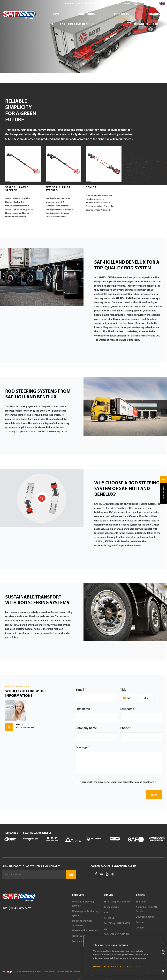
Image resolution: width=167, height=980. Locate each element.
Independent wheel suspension (83, 923)
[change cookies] (107, 967)
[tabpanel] (83, 37)
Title (123, 690)
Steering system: (12, 213)
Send (154, 795)
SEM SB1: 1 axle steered (17, 189)
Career (126, 4)
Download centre (148, 24)
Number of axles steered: (16, 206)
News (116, 4)
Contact (105, 4)
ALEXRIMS (109, 918)
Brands (154, 14)
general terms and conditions (138, 782)
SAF (106, 929)
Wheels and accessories (85, 930)
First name (83, 709)
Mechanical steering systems (83, 904)
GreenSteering (112, 907)
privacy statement (108, 782)
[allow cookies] (132, 967)
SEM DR (91, 187)
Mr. (129, 698)
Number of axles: (13, 202)
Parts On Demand (87, 4)
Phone (125, 728)
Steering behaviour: (14, 210)
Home (56, 14)
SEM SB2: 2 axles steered (58, 189)
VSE (106, 912)
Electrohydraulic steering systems (85, 913)
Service (69, 4)
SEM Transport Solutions (117, 902)
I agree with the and (118, 782)
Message (82, 747)
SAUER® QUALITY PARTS (117, 923)
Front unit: (10, 217)
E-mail (80, 690)
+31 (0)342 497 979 (17, 908)
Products (121, 14)
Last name (127, 709)
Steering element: (13, 198)
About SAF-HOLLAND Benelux (73, 24)
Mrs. (146, 698)
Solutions (87, 14)
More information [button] (137, 958)
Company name (86, 728)
